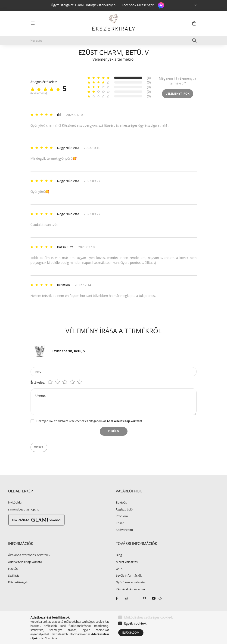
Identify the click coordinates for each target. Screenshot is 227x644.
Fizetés (13, 580)
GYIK (119, 580)
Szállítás (14, 587)
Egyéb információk (129, 587)
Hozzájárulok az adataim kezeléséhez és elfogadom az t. (90, 432)
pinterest (145, 609)
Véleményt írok (178, 104)
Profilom (122, 527)
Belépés (121, 513)
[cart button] (194, 23)
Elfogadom (131, 633)
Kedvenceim (124, 541)
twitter (135, 609)
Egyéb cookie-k (135, 623)
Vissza (39, 458)
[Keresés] (114, 40)
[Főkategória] (38, 54)
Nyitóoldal (15, 513)
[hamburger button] (33, 23)
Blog (119, 566)
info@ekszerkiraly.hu (102, 5)
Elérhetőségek (18, 593)
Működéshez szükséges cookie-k (149, 617)
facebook (117, 609)
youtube (154, 609)
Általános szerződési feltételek (29, 566)
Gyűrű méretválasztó (131, 593)
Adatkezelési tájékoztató (25, 573)
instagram (126, 609)
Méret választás (127, 573)
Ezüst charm (95, 54)
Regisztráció (124, 520)
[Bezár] (196, 5)
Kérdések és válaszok (131, 600)
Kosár (120, 534)
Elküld (113, 442)
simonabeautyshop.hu (24, 520)
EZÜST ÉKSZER (66, 54)
